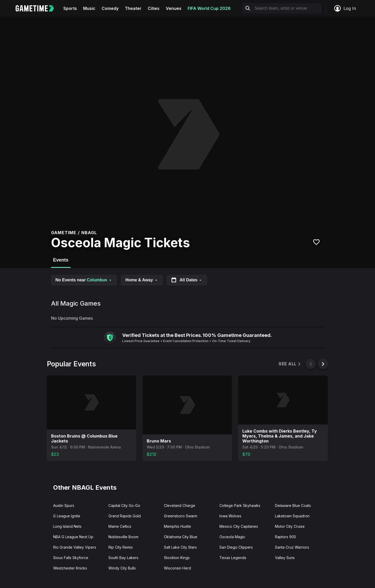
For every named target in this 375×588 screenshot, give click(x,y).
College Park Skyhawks (240, 505)
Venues (174, 8)
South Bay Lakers (123, 558)
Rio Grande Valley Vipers (75, 547)
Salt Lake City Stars (180, 547)
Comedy (110, 8)
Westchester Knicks (70, 568)
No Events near (84, 280)
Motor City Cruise (290, 526)
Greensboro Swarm (181, 516)
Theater (133, 8)
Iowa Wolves (230, 516)
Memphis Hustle (177, 526)
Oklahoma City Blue (181, 537)
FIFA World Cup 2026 (209, 8)
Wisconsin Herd (177, 568)
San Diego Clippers (236, 547)
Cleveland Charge (180, 505)
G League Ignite (67, 516)
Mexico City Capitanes (239, 526)
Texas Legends (233, 558)
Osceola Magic (232, 537)
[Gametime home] (38, 8)
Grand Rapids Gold (125, 516)
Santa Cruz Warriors (292, 547)
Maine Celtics (120, 526)
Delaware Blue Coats (293, 505)
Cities (154, 8)
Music (89, 8)
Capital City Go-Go (124, 505)
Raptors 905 (285, 537)
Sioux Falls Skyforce (71, 558)
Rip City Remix (121, 547)
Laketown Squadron (292, 516)
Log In (345, 8)
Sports (70, 8)
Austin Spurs (64, 505)
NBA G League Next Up (73, 537)
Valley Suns (285, 558)
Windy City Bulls (122, 568)
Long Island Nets (67, 526)
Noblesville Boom (123, 537)
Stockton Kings (177, 558)
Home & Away (142, 280)
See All (290, 364)
